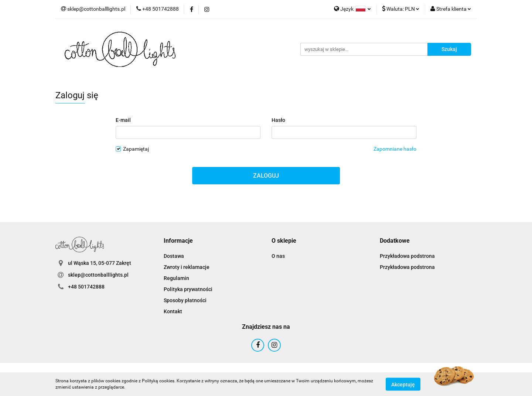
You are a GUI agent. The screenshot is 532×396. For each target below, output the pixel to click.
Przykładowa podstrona (407, 256)
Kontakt (173, 311)
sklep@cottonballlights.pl (98, 275)
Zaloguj (266, 176)
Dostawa (174, 256)
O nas (278, 256)
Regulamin (176, 278)
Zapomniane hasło (395, 149)
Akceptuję (403, 384)
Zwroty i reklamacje (187, 267)
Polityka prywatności (188, 289)
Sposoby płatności (185, 300)
